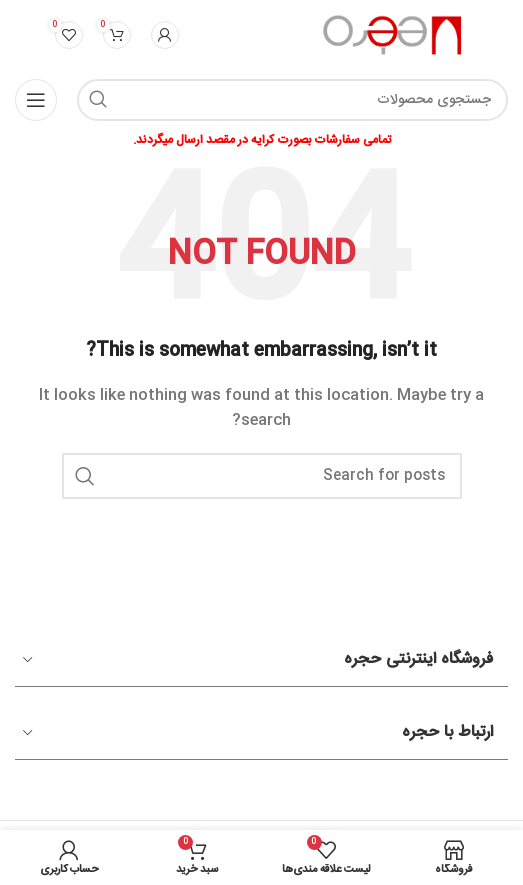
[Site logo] (394, 36)
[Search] (292, 100)
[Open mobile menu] (36, 100)
